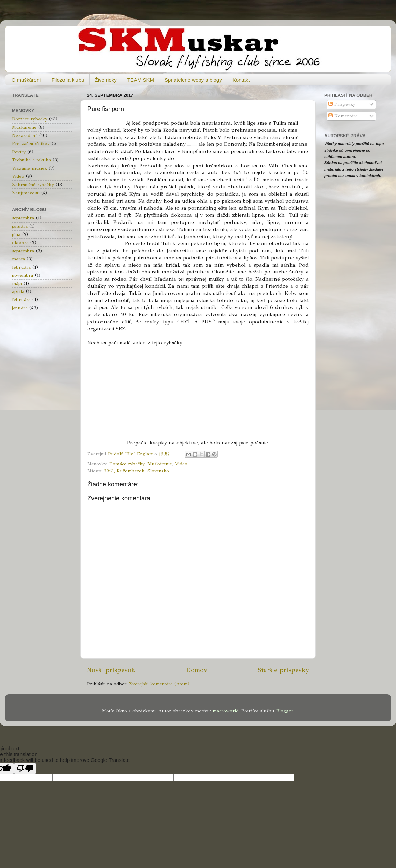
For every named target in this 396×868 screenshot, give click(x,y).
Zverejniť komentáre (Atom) (159, 684)
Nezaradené (25, 135)
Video (181, 464)
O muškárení (26, 80)
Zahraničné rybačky (33, 184)
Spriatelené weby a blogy (193, 80)
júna (16, 234)
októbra (20, 243)
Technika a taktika (31, 160)
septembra (23, 218)
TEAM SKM (141, 80)
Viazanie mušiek (30, 168)
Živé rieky (106, 80)
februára (21, 267)
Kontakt (241, 80)
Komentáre (343, 116)
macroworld (226, 711)
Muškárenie (160, 464)
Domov (197, 670)
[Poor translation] (25, 769)
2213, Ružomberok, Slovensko (137, 471)
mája (17, 283)
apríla (18, 291)
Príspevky (342, 104)
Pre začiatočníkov (31, 144)
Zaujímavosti (26, 193)
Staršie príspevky (283, 670)
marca (18, 259)
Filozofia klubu (68, 80)
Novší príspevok (111, 670)
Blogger (285, 711)
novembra (23, 275)
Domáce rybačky (127, 464)
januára (20, 226)
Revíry (19, 152)
